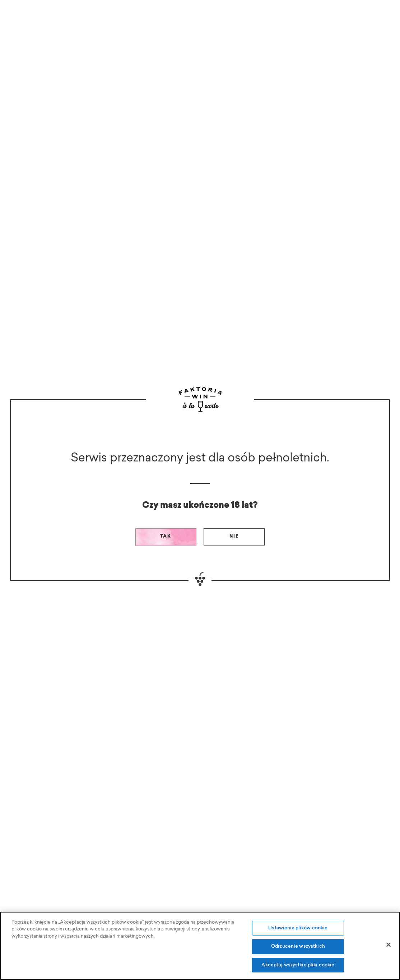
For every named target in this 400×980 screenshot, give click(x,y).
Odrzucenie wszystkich (298, 950)
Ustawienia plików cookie (298, 932)
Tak (166, 537)
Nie (234, 537)
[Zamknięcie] (389, 948)
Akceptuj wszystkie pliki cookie (298, 969)
